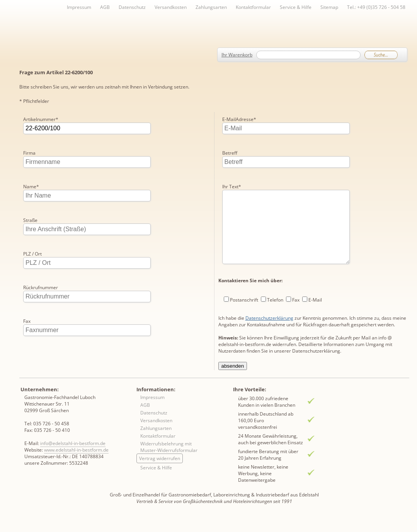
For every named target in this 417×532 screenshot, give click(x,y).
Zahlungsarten (211, 7)
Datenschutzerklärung (269, 300)
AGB (105, 7)
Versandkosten (171, 7)
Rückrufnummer (41, 287)
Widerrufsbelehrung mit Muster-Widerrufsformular (169, 460)
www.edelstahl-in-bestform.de (76, 463)
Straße (30, 220)
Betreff (230, 119)
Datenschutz (132, 7)
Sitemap (329, 7)
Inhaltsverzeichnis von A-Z (97, 20)
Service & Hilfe (296, 7)
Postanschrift (244, 282)
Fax (27, 321)
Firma (29, 153)
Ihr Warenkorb (237, 55)
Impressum (79, 7)
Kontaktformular (253, 7)
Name (31, 187)
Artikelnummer (41, 119)
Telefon (275, 282)
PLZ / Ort (32, 254)
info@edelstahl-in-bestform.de (73, 457)
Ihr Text (232, 153)
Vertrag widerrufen (160, 472)
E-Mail (315, 282)
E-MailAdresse (40, 355)
